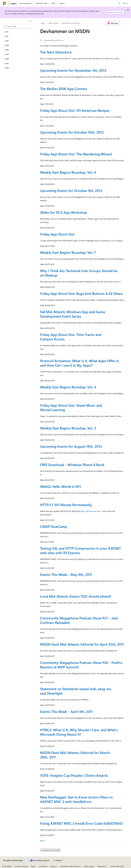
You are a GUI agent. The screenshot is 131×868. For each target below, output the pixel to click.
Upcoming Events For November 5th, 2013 (73, 70)
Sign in (125, 3)
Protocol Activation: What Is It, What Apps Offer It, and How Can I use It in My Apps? (80, 363)
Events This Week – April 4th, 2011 (66, 711)
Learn (43, 23)
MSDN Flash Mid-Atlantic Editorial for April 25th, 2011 (82, 644)
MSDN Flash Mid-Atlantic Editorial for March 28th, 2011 (75, 755)
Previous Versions (21, 866)
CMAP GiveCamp (54, 526)
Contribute (43, 866)
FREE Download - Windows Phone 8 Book (72, 465)
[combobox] (17, 26)
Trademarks (101, 866)
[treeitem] (17, 32)
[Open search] (119, 3)
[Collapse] (30, 21)
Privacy (53, 866)
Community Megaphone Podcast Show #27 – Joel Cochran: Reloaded (79, 620)
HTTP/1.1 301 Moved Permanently (66, 505)
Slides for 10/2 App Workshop (64, 212)
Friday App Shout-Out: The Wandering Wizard (76, 154)
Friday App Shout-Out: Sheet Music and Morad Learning (71, 407)
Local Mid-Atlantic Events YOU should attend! (76, 596)
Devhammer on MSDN (71, 23)
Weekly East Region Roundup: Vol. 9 (68, 172)
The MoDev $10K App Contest (64, 89)
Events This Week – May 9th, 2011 (66, 574)
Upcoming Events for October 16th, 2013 (72, 132)
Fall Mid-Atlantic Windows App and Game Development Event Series (73, 314)
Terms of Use (89, 866)
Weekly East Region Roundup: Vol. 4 (68, 387)
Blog (33, 866)
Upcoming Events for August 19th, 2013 (71, 446)
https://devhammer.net (90, 511)
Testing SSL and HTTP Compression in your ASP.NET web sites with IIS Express (80, 550)
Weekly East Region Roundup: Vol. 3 (68, 428)
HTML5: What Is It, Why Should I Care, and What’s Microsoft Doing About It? (79, 732)
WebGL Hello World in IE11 (61, 486)
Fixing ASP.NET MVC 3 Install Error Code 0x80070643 (81, 823)
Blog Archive (53, 23)
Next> (43, 841)
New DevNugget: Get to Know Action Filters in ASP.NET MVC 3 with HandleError (76, 799)
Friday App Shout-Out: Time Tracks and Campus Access (71, 337)
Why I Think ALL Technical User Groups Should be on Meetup (79, 273)
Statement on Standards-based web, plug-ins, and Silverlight (76, 691)
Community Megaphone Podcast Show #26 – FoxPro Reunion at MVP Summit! (81, 665)
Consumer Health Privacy (70, 866)
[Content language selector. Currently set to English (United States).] (13, 860)
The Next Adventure (56, 52)
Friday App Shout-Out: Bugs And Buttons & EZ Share (81, 293)
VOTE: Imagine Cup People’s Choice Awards (74, 775)
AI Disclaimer (7, 866)
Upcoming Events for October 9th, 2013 (71, 191)
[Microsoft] (5, 3)
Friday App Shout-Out (57, 234)
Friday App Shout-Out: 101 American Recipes (75, 110)
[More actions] (123, 23)
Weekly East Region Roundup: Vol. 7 (68, 252)
